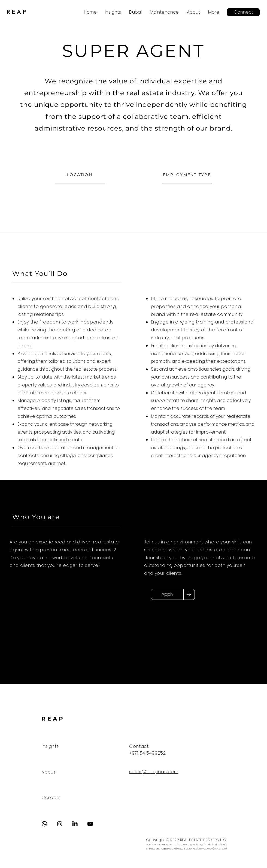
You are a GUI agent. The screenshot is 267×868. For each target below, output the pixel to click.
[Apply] (167, 594)
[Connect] (243, 12)
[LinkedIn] (75, 824)
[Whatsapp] (44, 824)
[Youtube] (90, 824)
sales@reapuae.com (154, 772)
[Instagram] (60, 824)
